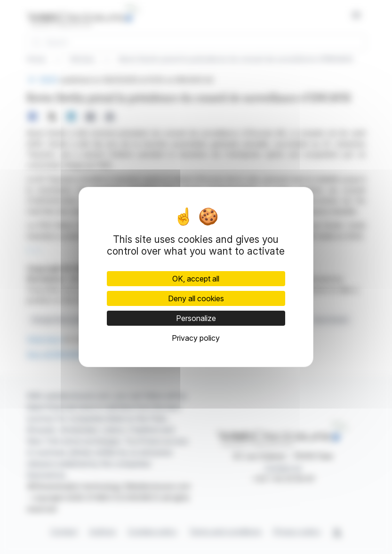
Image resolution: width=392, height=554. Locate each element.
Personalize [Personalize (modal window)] (196, 318)
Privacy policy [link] (196, 338)
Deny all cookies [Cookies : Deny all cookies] (196, 298)
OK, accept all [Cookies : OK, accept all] (196, 279)
